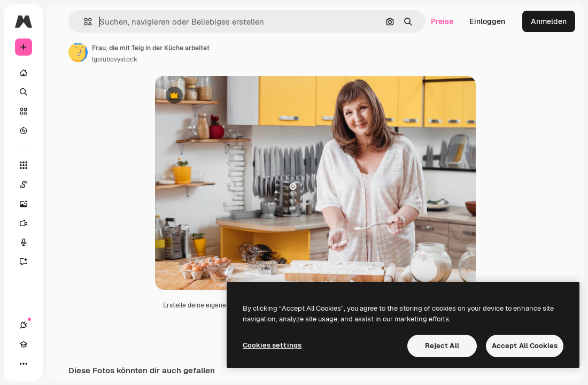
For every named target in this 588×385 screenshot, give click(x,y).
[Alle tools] (24, 165)
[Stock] (24, 111)
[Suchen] (24, 92)
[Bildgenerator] (29, 204)
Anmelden (549, 21)
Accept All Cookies (525, 346)
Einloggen (487, 21)
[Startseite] (24, 73)
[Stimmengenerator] (29, 242)
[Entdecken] (24, 130)
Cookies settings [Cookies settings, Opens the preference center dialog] (272, 345)
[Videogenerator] (29, 223)
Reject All (442, 346)
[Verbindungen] (24, 325)
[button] (84, 22)
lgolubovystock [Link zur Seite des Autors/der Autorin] (115, 59)
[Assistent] (29, 261)
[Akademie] (24, 344)
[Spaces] (29, 184)
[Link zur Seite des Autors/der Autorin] (78, 52)
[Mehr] (24, 364)
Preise (442, 21)
